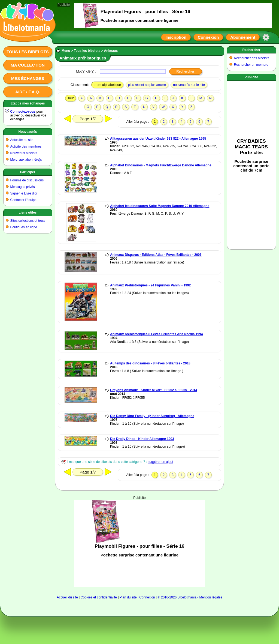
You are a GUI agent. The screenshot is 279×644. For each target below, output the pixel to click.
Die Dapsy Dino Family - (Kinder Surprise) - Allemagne (152, 416)
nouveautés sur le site (189, 85)
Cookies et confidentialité (99, 597)
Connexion (208, 37)
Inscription (176, 37)
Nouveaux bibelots (24, 153)
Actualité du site (22, 140)
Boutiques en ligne (24, 227)
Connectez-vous (23, 112)
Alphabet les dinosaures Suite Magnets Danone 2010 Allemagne (160, 206)
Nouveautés (28, 132)
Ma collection (28, 65)
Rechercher (251, 50)
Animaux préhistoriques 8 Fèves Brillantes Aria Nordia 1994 (156, 334)
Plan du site (128, 597)
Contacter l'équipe (23, 200)
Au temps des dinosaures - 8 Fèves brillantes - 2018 (150, 363)
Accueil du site (67, 597)
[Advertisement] (139, 543)
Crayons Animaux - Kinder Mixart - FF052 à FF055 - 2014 (154, 390)
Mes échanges (28, 78)
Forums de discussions (27, 180)
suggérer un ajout (160, 462)
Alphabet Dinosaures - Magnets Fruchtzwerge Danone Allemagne (161, 165)
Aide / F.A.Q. (28, 92)
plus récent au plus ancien (147, 85)
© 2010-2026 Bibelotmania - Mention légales (190, 597)
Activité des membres (26, 146)
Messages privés (23, 187)
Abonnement (243, 37)
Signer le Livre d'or (24, 193)
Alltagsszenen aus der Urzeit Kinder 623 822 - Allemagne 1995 (158, 139)
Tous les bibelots (28, 52)
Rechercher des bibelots (252, 58)
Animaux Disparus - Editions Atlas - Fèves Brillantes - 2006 (156, 255)
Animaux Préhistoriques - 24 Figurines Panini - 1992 (150, 285)
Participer (28, 172)
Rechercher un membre (251, 65)
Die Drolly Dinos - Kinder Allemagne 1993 (142, 439)
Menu (66, 51)
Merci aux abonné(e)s (26, 160)
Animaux (111, 51)
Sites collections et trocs (28, 221)
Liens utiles (28, 212)
